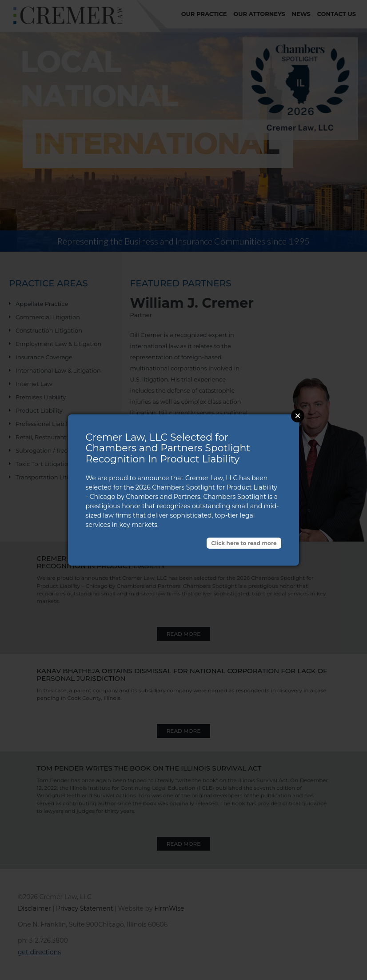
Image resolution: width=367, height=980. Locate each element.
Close (298, 416)
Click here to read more (244, 543)
